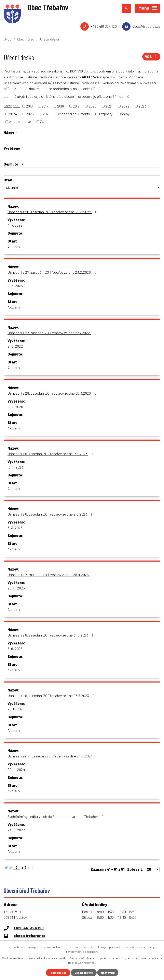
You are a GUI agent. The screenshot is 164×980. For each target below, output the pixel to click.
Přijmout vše (58, 973)
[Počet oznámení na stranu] (152, 869)
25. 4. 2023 (16, 588)
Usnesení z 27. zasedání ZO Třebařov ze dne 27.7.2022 (52, 333)
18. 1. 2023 (15, 467)
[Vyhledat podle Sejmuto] (82, 172)
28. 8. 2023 (16, 709)
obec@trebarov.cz (146, 26)
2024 (13, 114)
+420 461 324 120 (104, 26)
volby (125, 114)
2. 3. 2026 (15, 286)
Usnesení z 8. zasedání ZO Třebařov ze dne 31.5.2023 (51, 635)
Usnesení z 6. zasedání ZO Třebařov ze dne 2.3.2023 (51, 514)
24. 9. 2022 (16, 830)
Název (10, 133)
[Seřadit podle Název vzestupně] (19, 132)
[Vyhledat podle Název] (82, 140)
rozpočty (106, 114)
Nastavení (108, 973)
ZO (42, 122)
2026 (47, 114)
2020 (93, 106)
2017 (45, 106)
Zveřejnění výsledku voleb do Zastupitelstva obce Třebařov (56, 816)
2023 (142, 106)
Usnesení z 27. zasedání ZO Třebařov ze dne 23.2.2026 (53, 272)
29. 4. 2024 (16, 769)
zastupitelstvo (20, 122)
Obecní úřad (26, 39)
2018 (61, 106)
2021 (109, 106)
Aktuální (14, 247)
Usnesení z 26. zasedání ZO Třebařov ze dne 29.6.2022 (53, 212)
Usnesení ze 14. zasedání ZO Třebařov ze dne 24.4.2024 (50, 756)
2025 (30, 114)
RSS (151, 57)
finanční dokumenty (75, 114)
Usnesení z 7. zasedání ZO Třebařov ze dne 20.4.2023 (52, 575)
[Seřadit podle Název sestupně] (19, 133)
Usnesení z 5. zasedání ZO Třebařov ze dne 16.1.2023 (51, 454)
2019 (76, 106)
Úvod (8, 39)
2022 (126, 106)
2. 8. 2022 (15, 346)
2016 (29, 106)
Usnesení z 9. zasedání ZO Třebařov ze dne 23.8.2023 (52, 696)
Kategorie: (12, 106)
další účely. (91, 951)
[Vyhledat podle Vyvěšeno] (82, 156)
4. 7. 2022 (15, 225)
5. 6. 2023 (15, 649)
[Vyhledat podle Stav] (82, 187)
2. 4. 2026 (15, 407)
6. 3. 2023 (15, 528)
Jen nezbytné (84, 973)
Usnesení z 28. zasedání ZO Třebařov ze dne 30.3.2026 (53, 393)
